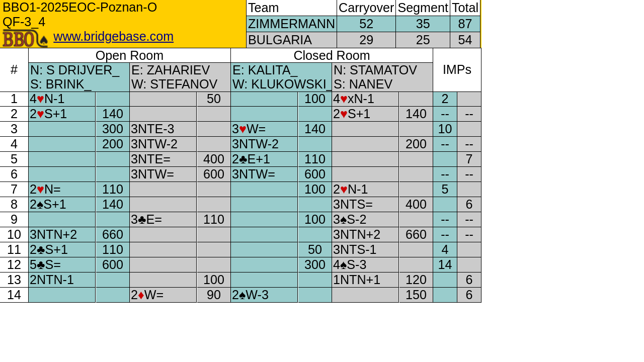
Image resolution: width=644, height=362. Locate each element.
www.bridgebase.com (113, 36)
